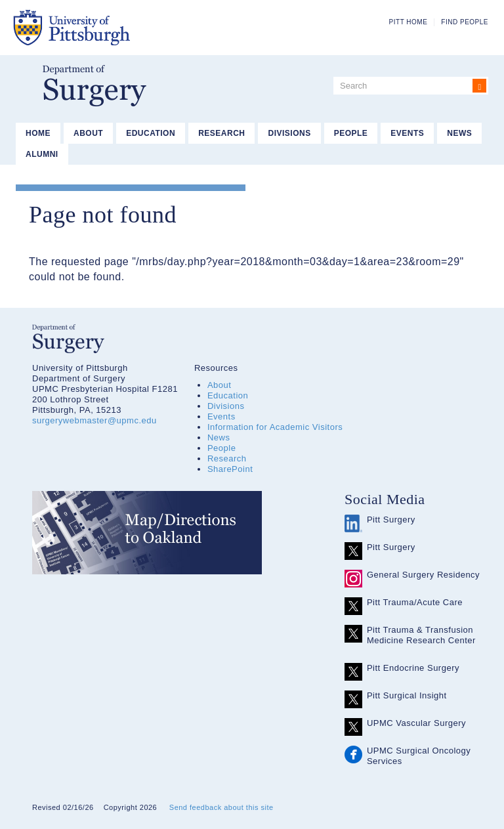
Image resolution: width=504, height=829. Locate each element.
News (459, 133)
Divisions (289, 133)
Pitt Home (409, 22)
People (351, 133)
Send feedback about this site (221, 807)
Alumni (42, 154)
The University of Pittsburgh (137, 28)
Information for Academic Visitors (275, 427)
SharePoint (230, 469)
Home (38, 133)
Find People (465, 22)
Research (221, 133)
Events (407, 133)
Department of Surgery (94, 86)
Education (151, 133)
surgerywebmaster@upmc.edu (94, 420)
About (88, 133)
